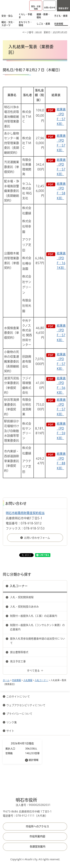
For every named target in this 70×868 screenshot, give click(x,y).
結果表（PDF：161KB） (61, 261)
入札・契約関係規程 (22, 597)
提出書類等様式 (19, 652)
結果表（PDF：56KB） (61, 385)
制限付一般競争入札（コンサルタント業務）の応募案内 (37, 627)
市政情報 (16, 680)
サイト (11, 731)
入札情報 (28, 680)
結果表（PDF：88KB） (61, 461)
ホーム (6, 680)
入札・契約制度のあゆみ (24, 607)
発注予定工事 (18, 661)
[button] (36, 6)
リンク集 (12, 722)
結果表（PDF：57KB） (61, 117)
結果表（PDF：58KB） (61, 191)
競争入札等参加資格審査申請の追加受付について (38, 641)
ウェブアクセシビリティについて (26, 705)
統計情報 (34, 760)
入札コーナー (19, 586)
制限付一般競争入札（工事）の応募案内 (34, 616)
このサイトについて (18, 697)
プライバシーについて (19, 714)
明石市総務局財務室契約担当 (25, 513)
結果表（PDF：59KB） (61, 431)
